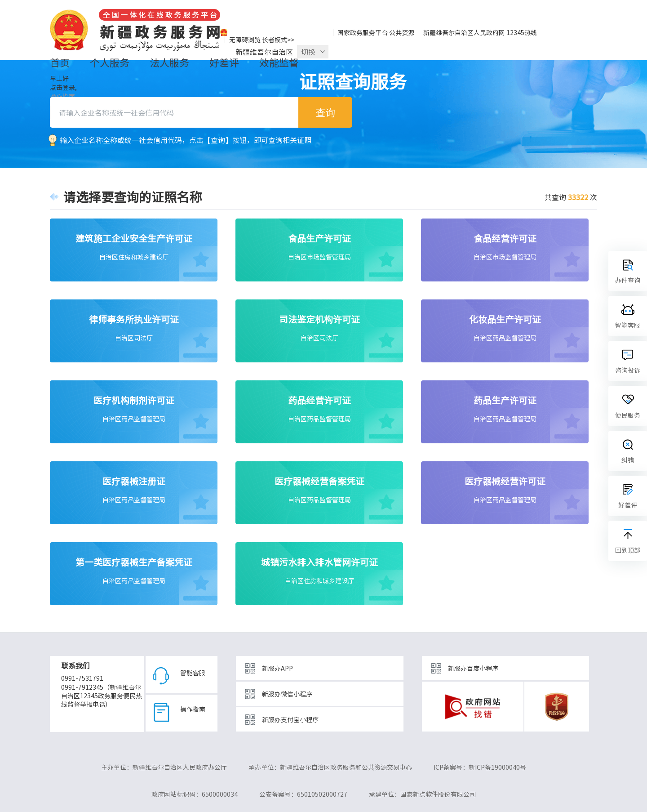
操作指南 (193, 707)
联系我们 (75, 665)
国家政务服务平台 (363, 32)
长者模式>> (278, 40)
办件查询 (628, 280)
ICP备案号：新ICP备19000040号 (480, 767)
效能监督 (279, 62)
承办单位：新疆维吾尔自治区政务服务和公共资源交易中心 (330, 767)
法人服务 (169, 62)
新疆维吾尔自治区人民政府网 (464, 32)
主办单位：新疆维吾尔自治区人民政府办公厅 (164, 767)
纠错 (628, 460)
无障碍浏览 (245, 40)
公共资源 (402, 32)
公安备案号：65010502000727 (303, 794)
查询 (325, 112)
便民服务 (628, 415)
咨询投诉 (628, 370)
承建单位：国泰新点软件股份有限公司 (422, 794)
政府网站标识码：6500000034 (195, 794)
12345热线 (522, 32)
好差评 (224, 62)
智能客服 (193, 671)
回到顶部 (628, 550)
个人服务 (110, 62)
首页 (60, 62)
